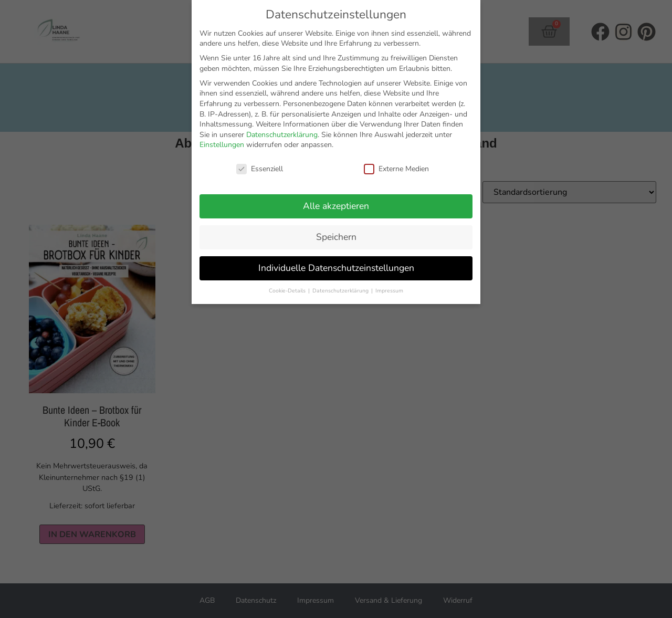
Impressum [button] (389, 291)
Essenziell (260, 169)
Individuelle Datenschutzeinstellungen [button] (336, 268)
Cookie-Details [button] (288, 291)
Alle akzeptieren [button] (336, 206)
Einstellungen (222, 145)
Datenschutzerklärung (282, 135)
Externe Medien (396, 169)
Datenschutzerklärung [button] (341, 291)
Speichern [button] (336, 237)
